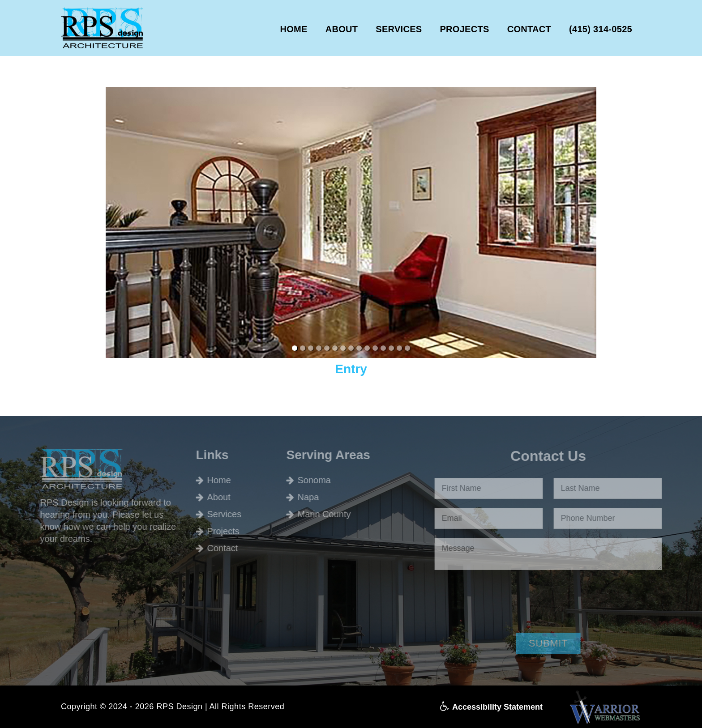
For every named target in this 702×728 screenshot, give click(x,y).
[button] (562, 643)
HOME (293, 29)
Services (210, 514)
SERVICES (399, 29)
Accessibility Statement (491, 707)
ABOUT (342, 29)
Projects (209, 531)
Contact (208, 548)
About (205, 497)
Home (205, 480)
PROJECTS (464, 29)
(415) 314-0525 (601, 29)
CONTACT (529, 29)
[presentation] (517, 600)
